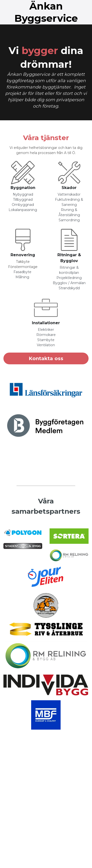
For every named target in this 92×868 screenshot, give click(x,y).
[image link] (23, 173)
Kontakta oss (46, 358)
